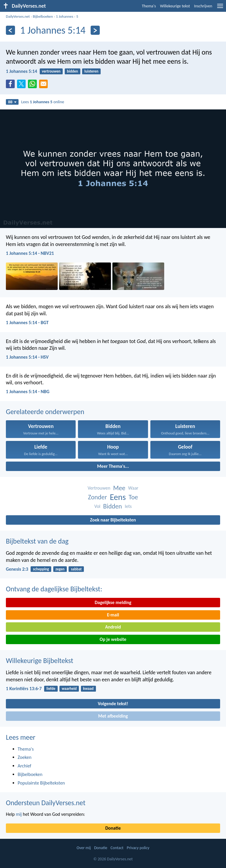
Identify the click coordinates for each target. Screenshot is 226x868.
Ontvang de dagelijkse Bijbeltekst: (54, 589)
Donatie (113, 828)
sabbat (76, 569)
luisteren (91, 71)
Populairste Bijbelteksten (41, 783)
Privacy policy (138, 848)
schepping (41, 569)
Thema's (149, 6)
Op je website (113, 639)
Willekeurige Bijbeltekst (40, 661)
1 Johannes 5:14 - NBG (28, 392)
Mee (119, 488)
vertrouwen (51, 71)
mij (19, 814)
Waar (133, 488)
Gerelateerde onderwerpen (45, 412)
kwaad (88, 689)
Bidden (113, 506)
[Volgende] (95, 30)
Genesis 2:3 (17, 569)
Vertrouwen (99, 488)
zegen (60, 569)
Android (113, 627)
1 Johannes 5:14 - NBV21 (30, 253)
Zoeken (25, 757)
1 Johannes (65, 16)
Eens (118, 497)
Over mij (84, 848)
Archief (24, 766)
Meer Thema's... (113, 466)
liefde (51, 689)
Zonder (97, 497)
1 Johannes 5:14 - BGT (27, 323)
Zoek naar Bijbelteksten (113, 520)
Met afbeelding (113, 716)
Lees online (43, 102)
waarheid (69, 689)
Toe (133, 497)
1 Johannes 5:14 (21, 71)
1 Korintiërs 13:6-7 (24, 689)
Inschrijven (203, 6)
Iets (128, 506)
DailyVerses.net (18, 16)
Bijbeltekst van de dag (37, 541)
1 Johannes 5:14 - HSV (27, 357)
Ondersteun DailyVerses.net (46, 803)
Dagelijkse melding (113, 602)
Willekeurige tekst (175, 6)
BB (12, 102)
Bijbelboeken (43, 16)
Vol (97, 506)
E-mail (113, 615)
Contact (117, 848)
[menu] (220, 8)
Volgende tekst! (113, 704)
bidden (72, 71)
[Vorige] (10, 30)
